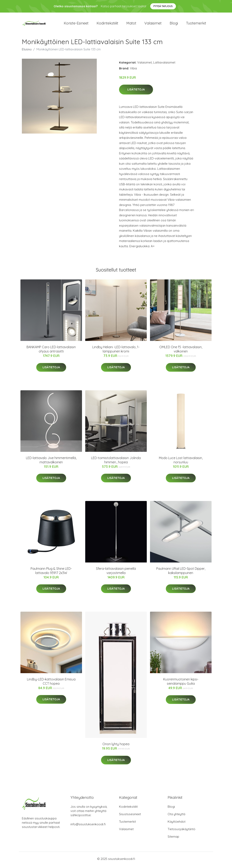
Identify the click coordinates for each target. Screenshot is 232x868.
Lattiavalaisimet (164, 64)
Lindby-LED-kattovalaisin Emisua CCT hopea (51, 683)
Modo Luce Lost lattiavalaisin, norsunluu (181, 462)
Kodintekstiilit (107, 24)
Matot (131, 24)
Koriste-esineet (76, 24)
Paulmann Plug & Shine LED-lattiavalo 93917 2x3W (51, 573)
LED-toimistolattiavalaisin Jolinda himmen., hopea (116, 462)
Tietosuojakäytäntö (181, 831)
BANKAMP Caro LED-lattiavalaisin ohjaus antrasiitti (51, 351)
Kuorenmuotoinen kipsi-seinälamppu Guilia (181, 684)
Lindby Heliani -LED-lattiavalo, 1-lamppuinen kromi (116, 351)
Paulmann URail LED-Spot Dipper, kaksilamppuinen (181, 573)
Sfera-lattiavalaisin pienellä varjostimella (116, 573)
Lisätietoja (136, 92)
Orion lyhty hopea (116, 746)
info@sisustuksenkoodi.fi (88, 826)
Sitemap (173, 839)
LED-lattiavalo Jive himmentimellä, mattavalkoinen (51, 462)
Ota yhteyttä (176, 816)
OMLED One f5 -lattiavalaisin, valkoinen (181, 351)
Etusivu (27, 51)
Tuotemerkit (196, 24)
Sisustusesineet (130, 816)
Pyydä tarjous (163, 6)
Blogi (174, 24)
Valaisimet (153, 24)
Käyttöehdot (177, 824)
